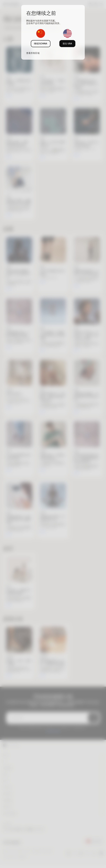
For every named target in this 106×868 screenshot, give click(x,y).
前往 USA (67, 44)
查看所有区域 (33, 53)
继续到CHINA (41, 44)
